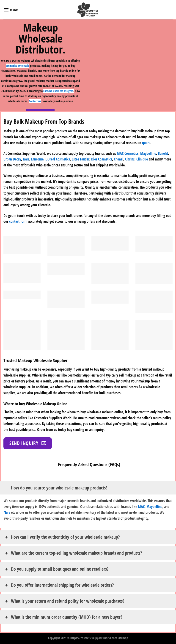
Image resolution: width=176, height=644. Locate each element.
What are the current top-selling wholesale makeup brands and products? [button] (73, 553)
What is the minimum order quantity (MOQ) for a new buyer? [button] (63, 617)
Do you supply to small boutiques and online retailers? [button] (56, 569)
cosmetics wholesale (18, 66)
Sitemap (123, 638)
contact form (18, 221)
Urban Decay (12, 159)
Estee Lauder (81, 159)
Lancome (37, 159)
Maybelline (148, 153)
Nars (26, 159)
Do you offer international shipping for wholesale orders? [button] (59, 585)
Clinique (142, 159)
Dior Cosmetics (102, 159)
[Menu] (11, 10)
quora (146, 143)
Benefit (163, 153)
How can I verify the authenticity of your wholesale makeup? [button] (62, 537)
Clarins (130, 159)
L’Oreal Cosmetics (58, 159)
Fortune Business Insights (58, 91)
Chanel (119, 159)
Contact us (35, 101)
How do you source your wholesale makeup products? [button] (56, 488)
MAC (141, 507)
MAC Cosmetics (128, 153)
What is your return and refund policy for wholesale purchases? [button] (64, 601)
